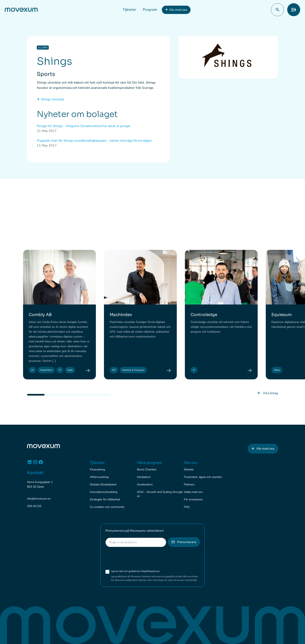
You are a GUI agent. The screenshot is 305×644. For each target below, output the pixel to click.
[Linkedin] (30, 464)
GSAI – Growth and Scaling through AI (160, 494)
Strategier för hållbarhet (105, 499)
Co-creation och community (107, 507)
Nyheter (189, 469)
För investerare (193, 499)
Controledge (204, 315)
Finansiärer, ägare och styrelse (203, 477)
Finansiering (97, 469)
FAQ (187, 507)
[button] (277, 10)
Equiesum (282, 315)
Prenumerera (184, 542)
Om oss (191, 463)
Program (150, 10)
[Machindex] (169, 370)
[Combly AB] (88, 370)
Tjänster (130, 10)
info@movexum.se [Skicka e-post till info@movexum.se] (39, 499)
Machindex (121, 315)
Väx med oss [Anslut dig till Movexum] (263, 449)
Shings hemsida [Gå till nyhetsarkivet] (50, 99)
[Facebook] (41, 464)
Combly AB (40, 315)
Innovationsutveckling (104, 492)
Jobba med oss (193, 492)
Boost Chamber (147, 469)
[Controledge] (250, 370)
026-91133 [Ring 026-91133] (34, 506)
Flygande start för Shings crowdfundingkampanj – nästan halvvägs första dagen (94, 141)
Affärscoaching (99, 477)
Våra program (149, 463)
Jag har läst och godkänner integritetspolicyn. (141, 571)
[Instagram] (35, 464)
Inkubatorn (144, 477)
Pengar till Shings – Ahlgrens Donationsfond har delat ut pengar (84, 126)
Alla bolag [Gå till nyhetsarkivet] (268, 393)
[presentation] (136, 558)
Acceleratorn (145, 484)
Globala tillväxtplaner (103, 484)
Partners (189, 484)
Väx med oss (178, 10)
